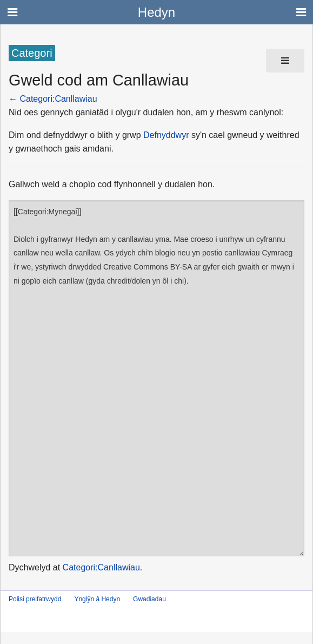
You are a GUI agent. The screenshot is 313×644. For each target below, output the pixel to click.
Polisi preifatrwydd (35, 599)
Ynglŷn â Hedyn (97, 599)
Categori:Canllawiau (58, 99)
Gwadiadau (149, 599)
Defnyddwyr (166, 135)
